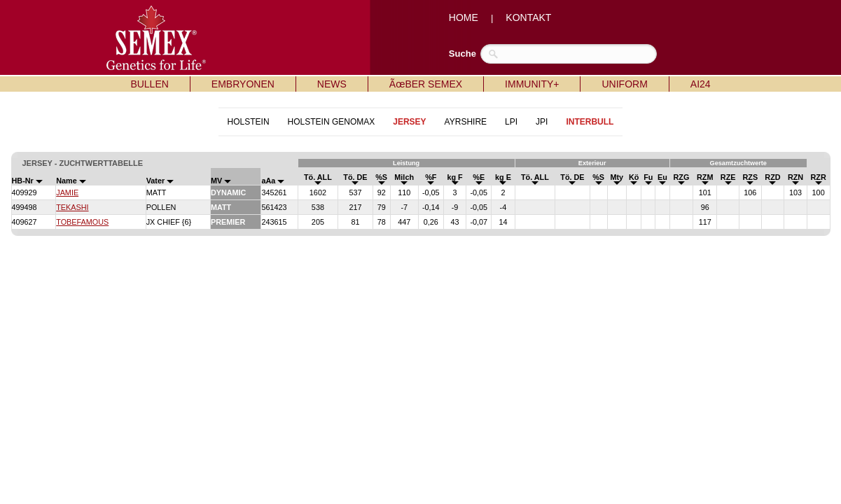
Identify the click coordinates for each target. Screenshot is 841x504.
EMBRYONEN (243, 84)
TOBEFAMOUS (82, 222)
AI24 (701, 84)
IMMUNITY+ (532, 84)
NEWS (332, 84)
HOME (464, 17)
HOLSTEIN (249, 122)
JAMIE (67, 192)
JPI (542, 122)
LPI (511, 122)
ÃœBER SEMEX (426, 84)
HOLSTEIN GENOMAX (332, 122)
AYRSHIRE (466, 122)
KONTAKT (528, 17)
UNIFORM (624, 84)
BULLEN (149, 84)
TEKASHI (72, 207)
